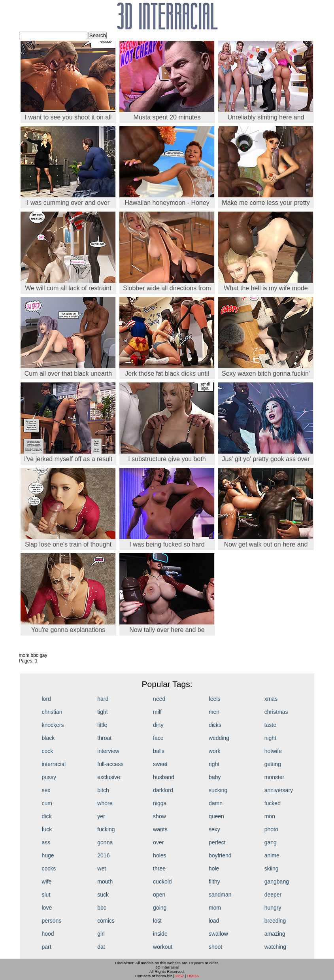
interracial (54, 764)
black (48, 738)
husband (164, 777)
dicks (215, 725)
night (270, 738)
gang (271, 842)
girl (101, 934)
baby (215, 777)
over (158, 842)
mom (215, 908)
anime (272, 855)
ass (46, 842)
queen (216, 816)
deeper (273, 895)
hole (214, 868)
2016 (103, 855)
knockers (53, 725)
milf (157, 712)
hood (48, 934)
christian (52, 712)
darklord (163, 790)
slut (46, 895)
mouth (105, 882)
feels (215, 699)
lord (46, 699)
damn (216, 803)
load (214, 921)
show (159, 816)
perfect (217, 842)
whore (105, 803)
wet (102, 868)
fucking (106, 829)
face (158, 738)
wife (47, 882)
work (215, 751)
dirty (158, 725)
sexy (214, 829)
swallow (218, 934)
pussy (49, 777)
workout (163, 947)
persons (52, 921)
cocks (49, 868)
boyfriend (220, 855)
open (159, 895)
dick (47, 816)
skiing (272, 868)
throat (104, 738)
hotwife (273, 751)
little (102, 725)
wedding (219, 738)
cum (47, 803)
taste (270, 725)
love (47, 908)
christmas (276, 712)
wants (160, 829)
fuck (47, 829)
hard (103, 699)
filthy (214, 882)
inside (160, 934)
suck (103, 895)
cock (48, 751)
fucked (273, 803)
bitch (103, 790)
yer (101, 816)
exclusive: (109, 777)
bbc (102, 908)
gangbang (277, 882)
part (47, 947)
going (160, 908)
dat (101, 947)
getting (273, 764)
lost (157, 921)
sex (46, 790)
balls (159, 751)
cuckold (162, 882)
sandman (220, 895)
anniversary (279, 790)
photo (271, 829)
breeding (275, 921)
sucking (218, 790)
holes (159, 855)
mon (270, 816)
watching (275, 947)
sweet (160, 764)
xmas (271, 699)
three (159, 868)
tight (102, 712)
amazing (275, 934)
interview (108, 751)
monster (275, 777)
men (214, 712)
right (214, 764)
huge (48, 855)
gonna (105, 842)
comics (106, 921)
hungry (273, 908)
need (159, 699)
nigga (160, 803)
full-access (110, 764)
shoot (215, 947)
